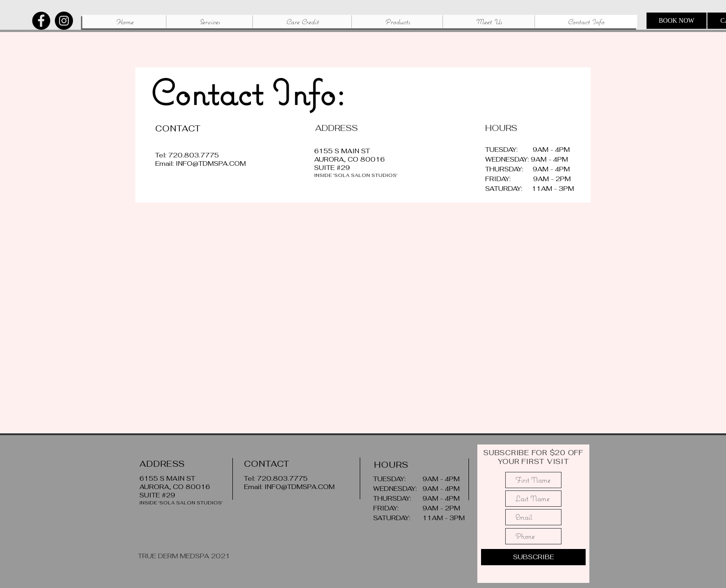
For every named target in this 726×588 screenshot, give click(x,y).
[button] (209, 22)
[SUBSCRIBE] (533, 557)
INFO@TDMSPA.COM (211, 163)
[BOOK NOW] (676, 21)
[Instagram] (64, 21)
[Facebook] (41, 21)
